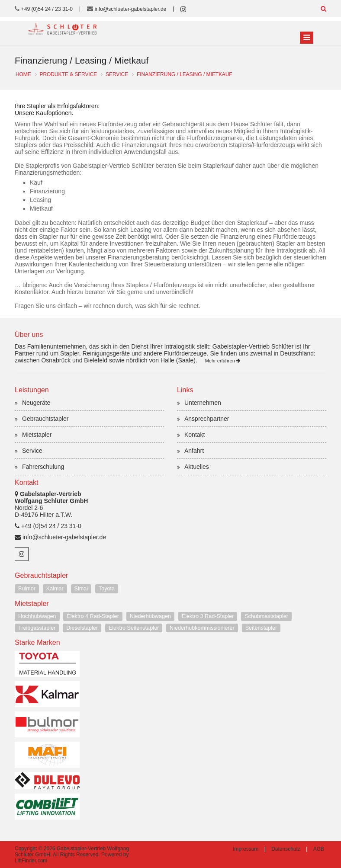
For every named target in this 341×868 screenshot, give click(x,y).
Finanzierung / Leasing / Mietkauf (185, 74)
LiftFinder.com (31, 861)
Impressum (246, 849)
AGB (319, 849)
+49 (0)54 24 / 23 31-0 (47, 9)
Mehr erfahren (223, 361)
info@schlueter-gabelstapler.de (131, 9)
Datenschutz (286, 849)
